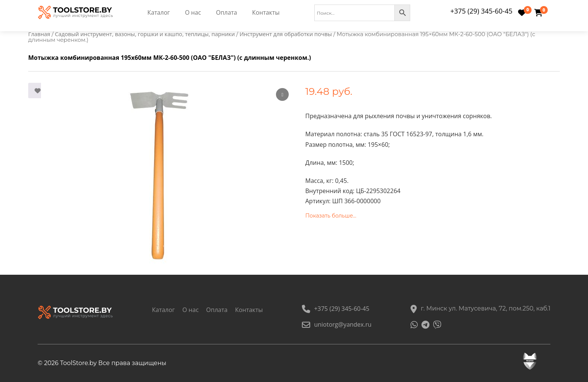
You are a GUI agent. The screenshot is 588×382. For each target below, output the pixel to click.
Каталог (158, 13)
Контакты (267, 13)
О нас (193, 13)
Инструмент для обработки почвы (286, 34)
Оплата (227, 13)
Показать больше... (331, 216)
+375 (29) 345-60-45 (481, 11)
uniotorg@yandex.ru (337, 324)
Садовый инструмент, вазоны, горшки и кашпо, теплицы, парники (145, 34)
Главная (39, 34)
